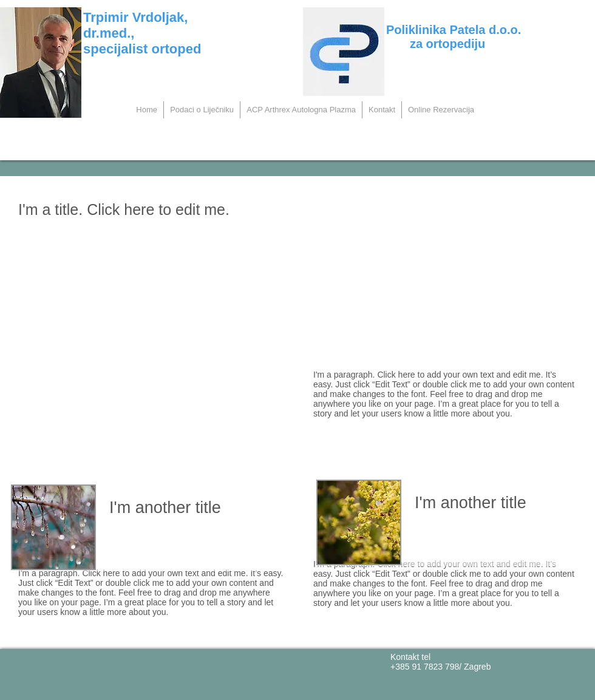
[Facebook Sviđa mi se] (111, 671)
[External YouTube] (151, 364)
